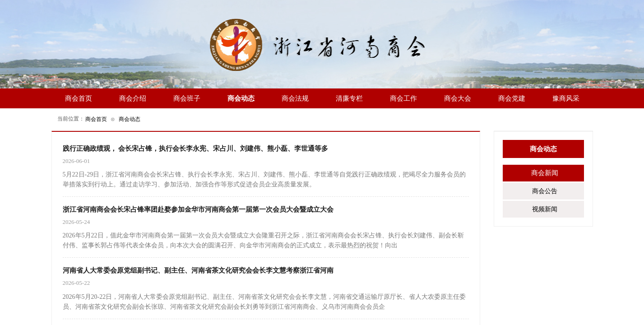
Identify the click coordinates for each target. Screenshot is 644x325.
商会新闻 (545, 173)
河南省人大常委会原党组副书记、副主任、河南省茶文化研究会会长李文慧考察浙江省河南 (198, 270)
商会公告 (545, 191)
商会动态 (130, 119)
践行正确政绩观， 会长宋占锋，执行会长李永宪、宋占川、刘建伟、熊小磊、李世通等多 (196, 149)
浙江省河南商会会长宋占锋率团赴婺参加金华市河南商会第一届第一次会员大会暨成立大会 (198, 209)
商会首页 (96, 119)
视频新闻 (545, 209)
